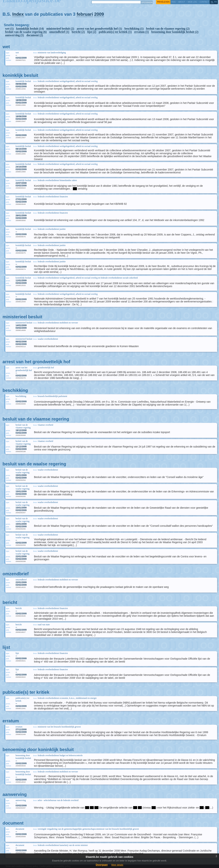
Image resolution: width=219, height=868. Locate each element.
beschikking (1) (134, 29)
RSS (174, 2)
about (182, 2)
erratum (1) (142, 32)
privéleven (163, 2)
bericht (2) (78, 32)
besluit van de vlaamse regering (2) (168, 29)
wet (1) (9, 29)
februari (85, 14)
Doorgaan (102, 865)
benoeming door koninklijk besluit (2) (175, 32)
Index (18, 14)
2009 (99, 14)
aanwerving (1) (15, 35)
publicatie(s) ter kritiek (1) (115, 32)
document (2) (35, 35)
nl (212, 2)
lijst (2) (92, 32)
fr (216, 2)
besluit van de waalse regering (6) (26, 32)
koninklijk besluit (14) (30, 29)
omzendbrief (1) (59, 32)
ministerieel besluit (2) (60, 29)
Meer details (117, 865)
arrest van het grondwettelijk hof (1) (99, 29)
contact (204, 2)
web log (192, 2)
